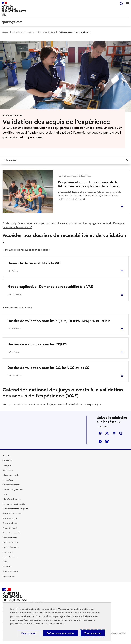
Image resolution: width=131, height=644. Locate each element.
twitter (107, 433)
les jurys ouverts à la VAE (61, 404)
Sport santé (7, 552)
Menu (127, 4)
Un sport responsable (12, 533)
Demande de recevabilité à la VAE (34, 263)
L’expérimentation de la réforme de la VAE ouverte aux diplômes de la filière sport (88, 184)
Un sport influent (10, 528)
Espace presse (8, 576)
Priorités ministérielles (12, 499)
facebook (100, 433)
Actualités (7, 566)
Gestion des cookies (117, 633)
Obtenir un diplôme (46, 32)
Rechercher (121, 4)
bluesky (107, 441)
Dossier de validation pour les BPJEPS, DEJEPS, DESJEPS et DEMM (59, 321)
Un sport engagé (10, 518)
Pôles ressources (9, 538)
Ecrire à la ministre (10, 571)
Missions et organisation (13, 490)
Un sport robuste (10, 523)
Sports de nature (10, 557)
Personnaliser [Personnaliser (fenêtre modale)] (29, 633)
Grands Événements (11, 485)
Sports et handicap (11, 542)
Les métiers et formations (23, 32)
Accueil (6, 32)
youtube (100, 441)
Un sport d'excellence (12, 514)
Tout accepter (93, 633)
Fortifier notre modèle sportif (15, 509)
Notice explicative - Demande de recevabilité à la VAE (50, 287)
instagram (121, 433)
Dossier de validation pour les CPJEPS (37, 344)
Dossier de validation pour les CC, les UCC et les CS (48, 368)
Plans (5, 494)
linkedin (114, 433)
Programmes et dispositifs (14, 504)
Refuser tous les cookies (60, 633)
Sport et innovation (11, 547)
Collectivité (7, 461)
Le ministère (8, 480)
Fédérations (8, 470)
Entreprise (7, 465)
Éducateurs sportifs (11, 475)
